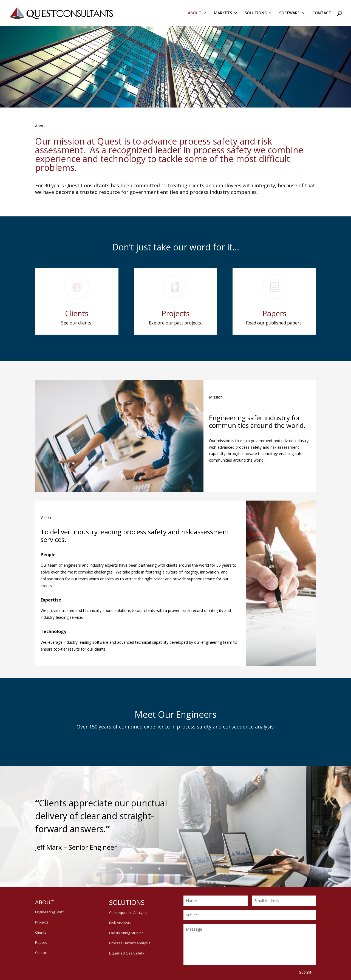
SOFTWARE (289, 13)
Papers (274, 314)
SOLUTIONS (256, 13)
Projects (175, 314)
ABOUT (195, 13)
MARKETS (223, 13)
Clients (77, 314)
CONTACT (322, 13)
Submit (305, 972)
